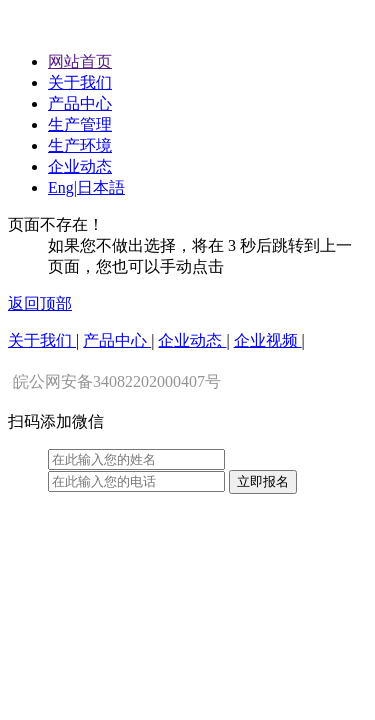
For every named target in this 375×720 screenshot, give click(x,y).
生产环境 (80, 145)
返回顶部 (40, 303)
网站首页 (80, 61)
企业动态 (80, 166)
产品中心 (80, 103)
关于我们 (80, 82)
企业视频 (268, 340)
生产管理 (80, 124)
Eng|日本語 (86, 187)
